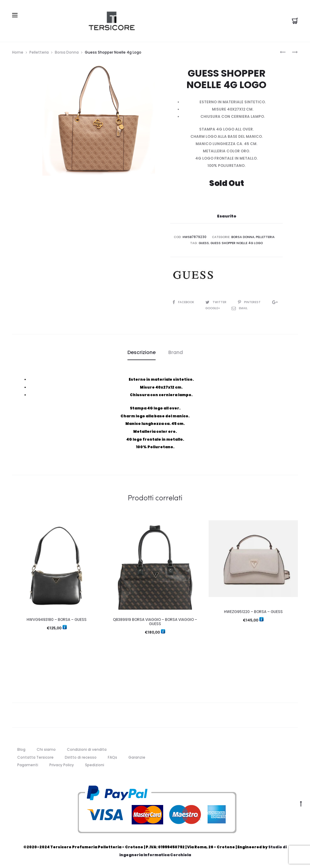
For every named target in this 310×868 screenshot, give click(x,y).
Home (18, 52)
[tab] (142, 353)
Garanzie (137, 757)
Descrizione (142, 352)
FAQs (112, 757)
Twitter (216, 302)
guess (204, 243)
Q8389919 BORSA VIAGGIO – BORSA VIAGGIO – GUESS (155, 622)
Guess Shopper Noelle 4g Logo (237, 243)
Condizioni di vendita (87, 749)
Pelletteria (39, 52)
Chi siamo (46, 749)
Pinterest (250, 302)
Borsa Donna (67, 52)
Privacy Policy (62, 765)
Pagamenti (28, 765)
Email (240, 308)
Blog (21, 749)
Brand (176, 352)
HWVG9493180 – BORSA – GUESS (57, 620)
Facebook (184, 302)
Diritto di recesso (81, 757)
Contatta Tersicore (35, 757)
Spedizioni (95, 765)
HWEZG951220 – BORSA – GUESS (253, 612)
